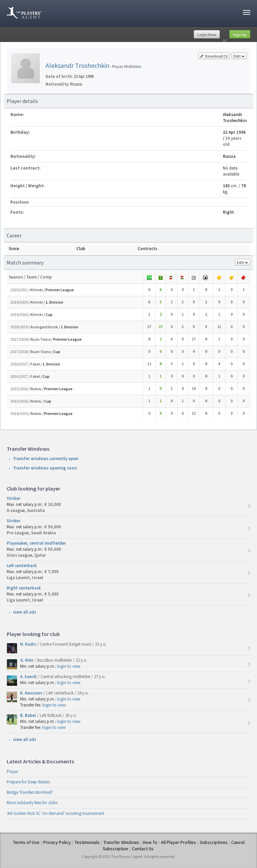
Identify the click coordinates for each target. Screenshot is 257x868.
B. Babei (29, 715)
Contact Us (143, 849)
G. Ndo (27, 660)
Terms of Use (26, 842)
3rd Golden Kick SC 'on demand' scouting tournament (55, 813)
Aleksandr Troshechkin (77, 65)
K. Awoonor (32, 693)
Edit (239, 56)
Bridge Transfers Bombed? (30, 792)
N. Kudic (29, 644)
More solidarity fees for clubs (32, 803)
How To (150, 842)
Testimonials (87, 842)
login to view (69, 666)
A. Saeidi (29, 677)
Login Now (207, 35)
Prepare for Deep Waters (28, 782)
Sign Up (240, 35)
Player (12, 772)
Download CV (214, 56)
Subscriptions (214, 842)
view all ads (25, 612)
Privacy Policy (57, 842)
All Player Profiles (179, 842)
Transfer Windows (121, 842)
